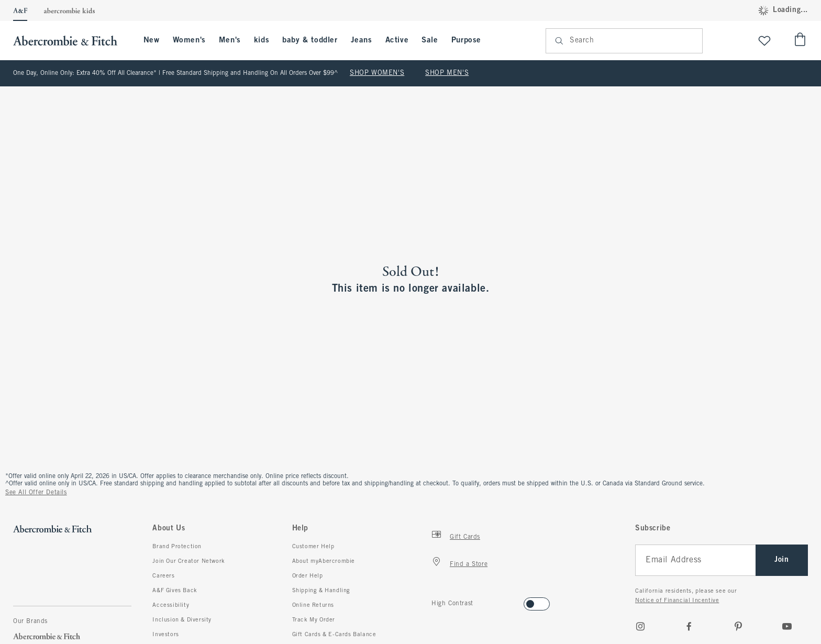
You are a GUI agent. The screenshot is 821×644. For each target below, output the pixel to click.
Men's (230, 40)
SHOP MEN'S (447, 73)
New (152, 40)
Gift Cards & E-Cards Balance (334, 635)
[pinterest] (738, 626)
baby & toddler (310, 40)
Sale (430, 40)
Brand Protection (177, 547)
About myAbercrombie (324, 561)
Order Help (308, 576)
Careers (163, 576)
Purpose (466, 40)
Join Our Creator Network (188, 561)
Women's (189, 40)
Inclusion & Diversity (182, 620)
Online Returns (313, 605)
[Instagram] (640, 626)
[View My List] (764, 41)
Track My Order (314, 620)
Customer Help (313, 547)
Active (397, 40)
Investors (165, 635)
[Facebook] (689, 626)
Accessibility (171, 605)
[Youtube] (787, 626)
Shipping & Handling (321, 591)
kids (262, 40)
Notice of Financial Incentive (677, 601)
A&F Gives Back (175, 591)
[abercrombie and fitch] (70, 41)
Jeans (362, 40)
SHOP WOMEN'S (377, 73)
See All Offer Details (36, 493)
